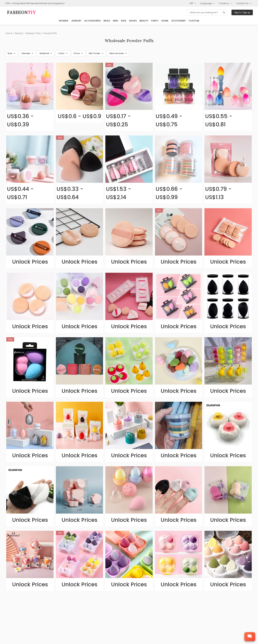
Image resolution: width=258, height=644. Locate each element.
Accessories (92, 21)
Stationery (179, 21)
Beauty (144, 21)
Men (115, 21)
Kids (124, 21)
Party (155, 21)
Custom (194, 21)
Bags (107, 21)
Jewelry (76, 21)
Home (165, 21)
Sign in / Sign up (242, 13)
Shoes (133, 21)
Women (64, 21)
